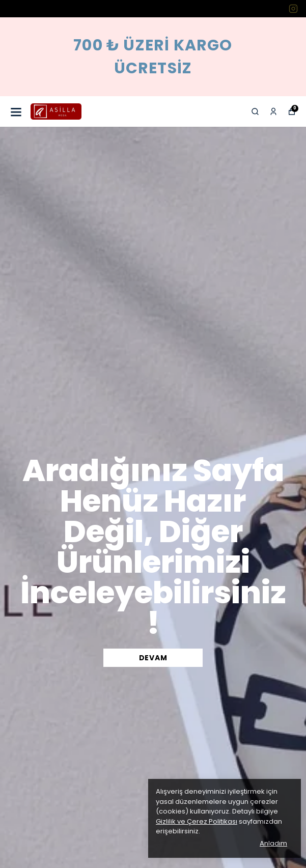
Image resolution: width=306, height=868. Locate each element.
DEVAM (153, 658)
